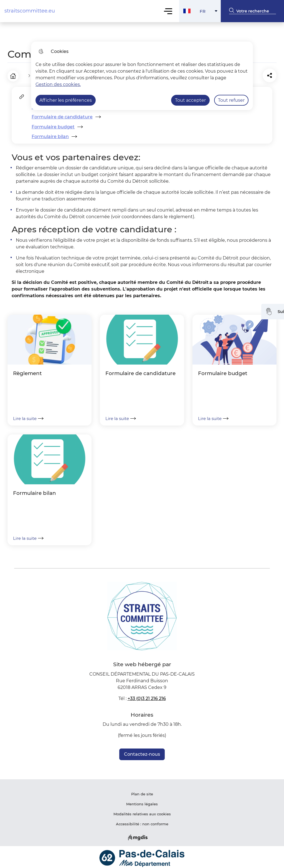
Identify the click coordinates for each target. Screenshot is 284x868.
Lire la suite (28, 417)
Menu (168, 11)
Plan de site (142, 792)
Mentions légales (142, 802)
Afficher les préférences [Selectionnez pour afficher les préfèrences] (66, 100)
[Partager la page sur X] (271, 75)
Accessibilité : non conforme (142, 822)
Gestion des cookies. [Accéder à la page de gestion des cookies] (58, 84)
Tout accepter (190, 100)
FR (210, 13)
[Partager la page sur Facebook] (255, 75)
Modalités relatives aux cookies (142, 812)
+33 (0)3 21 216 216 (147, 697)
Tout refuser (231, 100)
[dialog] (142, 76)
